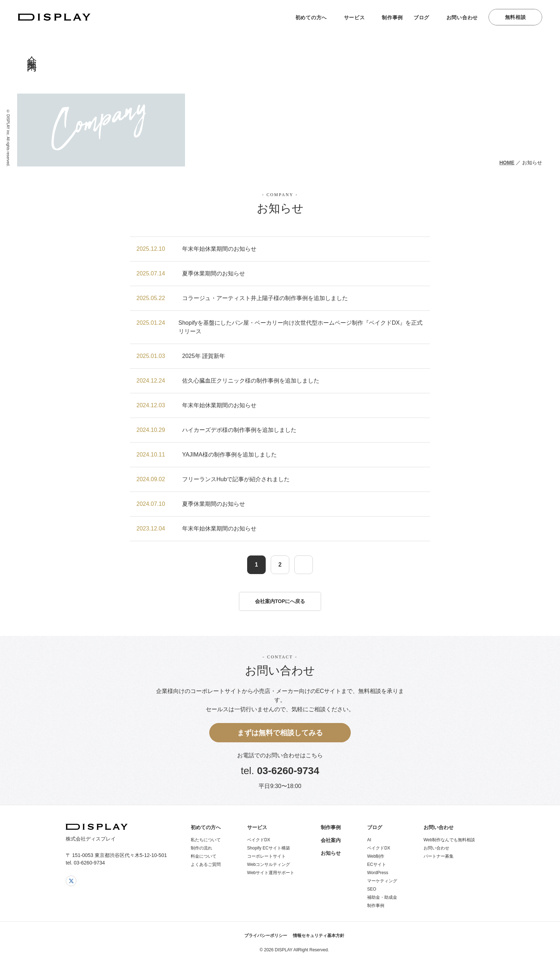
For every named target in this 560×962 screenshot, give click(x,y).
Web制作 (376, 856)
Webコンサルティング (269, 864)
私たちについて (206, 840)
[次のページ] (304, 565)
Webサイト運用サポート (271, 873)
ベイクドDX (259, 840)
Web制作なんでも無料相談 (449, 840)
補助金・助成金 (382, 897)
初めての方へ (311, 18)
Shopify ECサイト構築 (269, 848)
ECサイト (377, 864)
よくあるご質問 (206, 864)
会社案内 (331, 840)
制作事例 (392, 18)
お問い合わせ (462, 18)
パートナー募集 (439, 856)
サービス (354, 18)
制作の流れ (201, 848)
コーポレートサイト (266, 856)
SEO (372, 889)
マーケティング (382, 881)
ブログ (421, 18)
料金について (204, 856)
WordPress (378, 873)
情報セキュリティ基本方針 (319, 936)
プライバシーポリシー (266, 936)
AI (369, 840)
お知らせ (331, 853)
